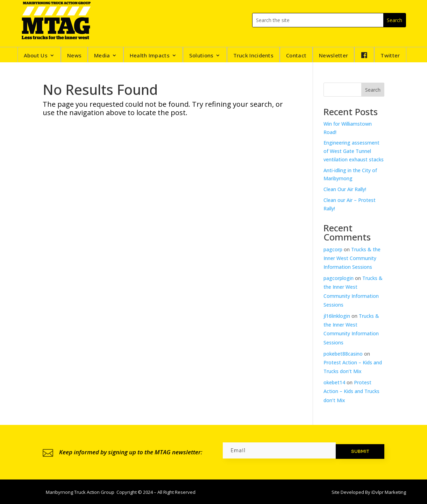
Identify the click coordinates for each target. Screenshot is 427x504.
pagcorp (333, 249)
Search (373, 90)
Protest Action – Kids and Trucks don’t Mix (351, 391)
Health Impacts (150, 56)
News (74, 56)
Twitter (390, 56)
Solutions (201, 56)
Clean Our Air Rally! (345, 189)
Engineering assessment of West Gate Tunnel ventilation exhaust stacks (354, 151)
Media (102, 56)
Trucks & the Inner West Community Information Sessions (352, 258)
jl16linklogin (337, 316)
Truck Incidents (254, 56)
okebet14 (334, 382)
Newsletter (333, 56)
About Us (36, 56)
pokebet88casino (343, 354)
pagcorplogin (339, 278)
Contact (296, 56)
